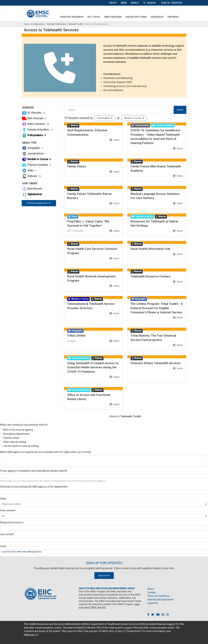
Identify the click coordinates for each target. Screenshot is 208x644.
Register (177, 3)
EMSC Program (113, 17)
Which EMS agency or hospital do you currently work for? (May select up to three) (46, 452)
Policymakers (34, 135)
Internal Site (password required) (160, 601)
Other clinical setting (15, 442)
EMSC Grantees (35, 124)
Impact (135, 3)
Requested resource (12, 522)
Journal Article (34, 154)
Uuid (3, 546)
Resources (157, 17)
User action (7, 534)
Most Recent (32, 189)
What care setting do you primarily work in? (24, 425)
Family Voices (77, 166)
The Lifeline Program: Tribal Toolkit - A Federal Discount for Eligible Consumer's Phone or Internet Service (157, 308)
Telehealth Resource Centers (150, 276)
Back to (126, 416)
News (124, 3)
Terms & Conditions (158, 596)
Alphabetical (32, 194)
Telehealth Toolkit (75, 24)
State (3, 499)
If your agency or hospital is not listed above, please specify (34, 471)
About (113, 3)
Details (115, 140)
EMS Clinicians (34, 118)
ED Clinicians (34, 113)
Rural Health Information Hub (150, 249)
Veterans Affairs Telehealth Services (156, 363)
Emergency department (16, 434)
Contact (152, 592)
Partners (173, 17)
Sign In (165, 3)
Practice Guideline (36, 165)
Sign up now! (104, 575)
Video (29, 170)
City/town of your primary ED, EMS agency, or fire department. (34, 487)
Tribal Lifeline (76, 336)
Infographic (32, 148)
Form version (8, 510)
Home (26, 24)
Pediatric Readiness (72, 17)
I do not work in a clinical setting (21, 446)
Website (31, 176)
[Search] (119, 110)
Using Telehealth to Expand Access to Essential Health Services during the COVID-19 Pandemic (93, 367)
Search (149, 3)
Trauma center (11, 438)
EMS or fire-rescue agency (18, 430)
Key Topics (94, 17)
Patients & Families (37, 130)
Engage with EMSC (136, 17)
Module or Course (36, 159)
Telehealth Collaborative (56, 24)
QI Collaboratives (38, 24)
